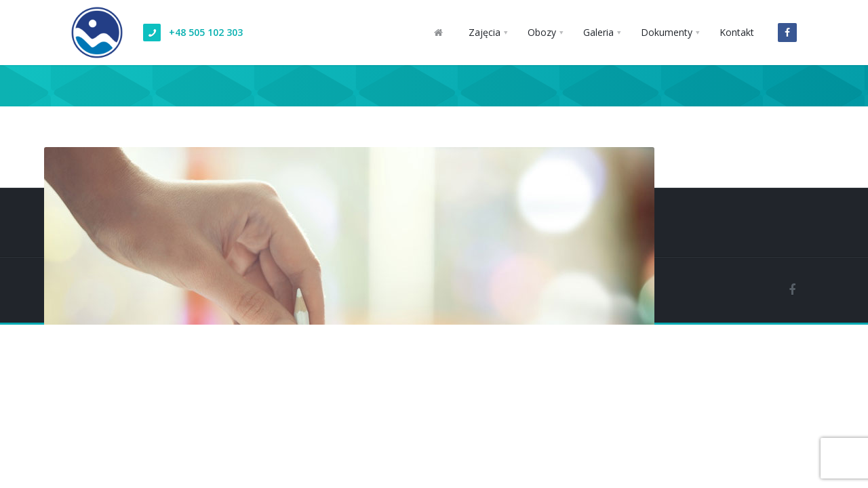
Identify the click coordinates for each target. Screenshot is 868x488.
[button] (488, 33)
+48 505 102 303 (206, 32)
